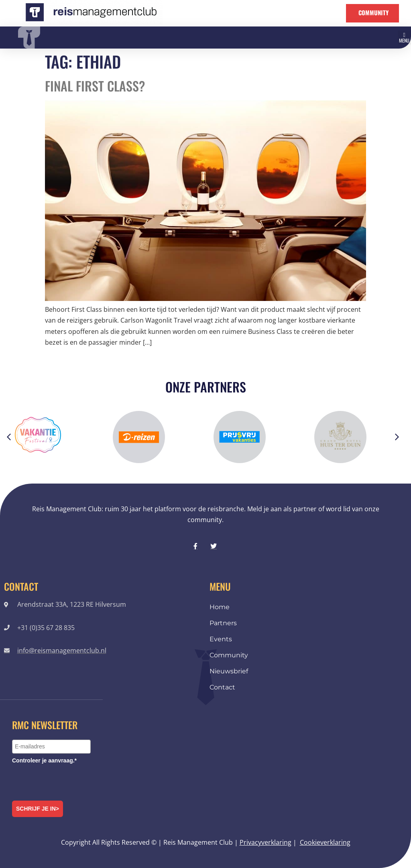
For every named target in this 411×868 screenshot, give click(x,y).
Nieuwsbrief (229, 671)
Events (221, 639)
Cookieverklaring (325, 842)
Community (229, 655)
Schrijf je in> (38, 809)
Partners (223, 623)
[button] (405, 38)
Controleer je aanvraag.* (44, 760)
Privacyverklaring (266, 842)
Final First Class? (95, 86)
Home (220, 607)
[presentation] (73, 781)
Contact (222, 687)
